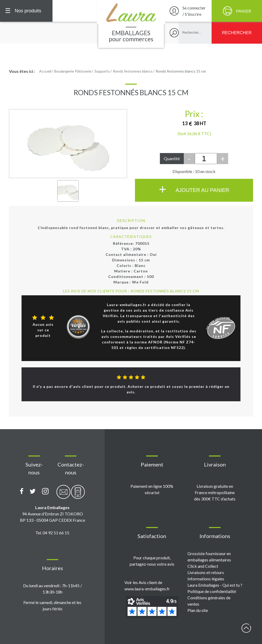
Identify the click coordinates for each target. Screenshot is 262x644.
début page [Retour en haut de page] (246, 628)
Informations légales (206, 579)
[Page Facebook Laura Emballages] (22, 491)
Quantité (172, 158)
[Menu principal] (26, 11)
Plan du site (198, 610)
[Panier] (237, 11)
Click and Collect (203, 566)
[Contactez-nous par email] (63, 495)
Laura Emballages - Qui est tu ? (215, 585)
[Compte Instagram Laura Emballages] (45, 491)
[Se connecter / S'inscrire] (188, 11)
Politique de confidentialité (212, 591)
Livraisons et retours (206, 572)
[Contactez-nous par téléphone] (78, 495)
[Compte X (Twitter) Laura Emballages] (33, 491)
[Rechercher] (237, 33)
